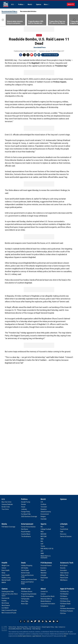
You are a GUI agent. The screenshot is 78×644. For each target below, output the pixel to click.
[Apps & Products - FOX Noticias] (64, 599)
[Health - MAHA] (4, 582)
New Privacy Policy (22, 627)
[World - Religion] (43, 517)
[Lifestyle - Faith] (62, 532)
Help (56, 627)
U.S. (13, 4)
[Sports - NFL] (42, 527)
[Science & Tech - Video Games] (64, 573)
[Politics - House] (23, 507)
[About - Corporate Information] (48, 604)
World (30, 4)
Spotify (54, 621)
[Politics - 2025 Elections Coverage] (29, 517)
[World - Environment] (45, 514)
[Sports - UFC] (42, 551)
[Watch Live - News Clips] (25, 604)
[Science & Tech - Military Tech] (64, 575)
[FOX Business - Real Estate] (44, 578)
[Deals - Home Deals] (25, 570)
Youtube (32, 621)
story (39, 35)
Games (5, 589)
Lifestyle (64, 524)
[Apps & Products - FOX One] (63, 613)
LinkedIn (39, 621)
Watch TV (71, 4)
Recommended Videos (9, 11)
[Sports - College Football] (46, 529)
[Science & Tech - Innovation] (63, 570)
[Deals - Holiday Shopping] (27, 565)
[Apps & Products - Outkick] (63, 606)
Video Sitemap (36, 629)
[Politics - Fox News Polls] (26, 514)
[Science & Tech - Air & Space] (64, 565)
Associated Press (40, 47)
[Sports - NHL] (42, 541)
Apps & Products (67, 589)
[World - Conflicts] (43, 504)
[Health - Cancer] (4, 568)
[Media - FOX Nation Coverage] (8, 527)
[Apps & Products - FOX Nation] (64, 596)
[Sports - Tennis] (43, 546)
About (43, 589)
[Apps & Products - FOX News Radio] (65, 604)
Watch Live (26, 589)
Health (4, 563)
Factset (66, 634)
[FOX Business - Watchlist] (44, 573)
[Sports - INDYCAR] (44, 536)
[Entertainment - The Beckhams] (26, 536)
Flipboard (32, 55)
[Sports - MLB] (42, 532)
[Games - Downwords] (5, 598)
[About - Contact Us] (44, 591)
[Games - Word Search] (6, 605)
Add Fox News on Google (51, 55)
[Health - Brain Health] (6, 570)
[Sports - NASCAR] (43, 534)
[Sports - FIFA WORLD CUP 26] (47, 549)
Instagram (28, 621)
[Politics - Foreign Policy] (26, 512)
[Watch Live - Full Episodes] (25, 599)
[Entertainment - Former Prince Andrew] (28, 527)
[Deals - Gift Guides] (25, 568)
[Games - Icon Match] (5, 608)
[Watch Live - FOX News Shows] (27, 591)
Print (35, 55)
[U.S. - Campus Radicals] (7, 504)
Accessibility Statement (15, 629)
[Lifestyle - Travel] (62, 527)
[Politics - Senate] (23, 504)
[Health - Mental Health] (6, 580)
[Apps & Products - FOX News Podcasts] (67, 611)
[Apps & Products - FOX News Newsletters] (67, 608)
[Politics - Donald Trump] (26, 502)
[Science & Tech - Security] (63, 568)
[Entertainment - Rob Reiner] (25, 529)
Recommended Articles (28, 11)
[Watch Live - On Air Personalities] (27, 596)
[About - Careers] (43, 594)
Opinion (39, 4)
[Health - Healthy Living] (6, 578)
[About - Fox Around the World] (47, 596)
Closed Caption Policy (48, 627)
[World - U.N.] (42, 502)
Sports (43, 524)
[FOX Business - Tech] (42, 580)
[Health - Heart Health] (6, 575)
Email (39, 55)
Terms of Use (12, 627)
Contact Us (62, 627)
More (46, 4)
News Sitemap (27, 629)
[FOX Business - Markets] (43, 570)
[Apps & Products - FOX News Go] (64, 591)
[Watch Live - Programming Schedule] (29, 594)
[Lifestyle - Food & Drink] (64, 529)
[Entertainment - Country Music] (26, 534)
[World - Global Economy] (46, 512)
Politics (21, 4)
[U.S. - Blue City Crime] (6, 502)
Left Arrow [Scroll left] (3, 20)
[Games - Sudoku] (4, 601)
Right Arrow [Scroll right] (74, 20)
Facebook (21, 55)
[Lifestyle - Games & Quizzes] (66, 536)
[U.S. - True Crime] (5, 509)
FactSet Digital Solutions (25, 636)
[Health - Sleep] (3, 573)
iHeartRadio (57, 621)
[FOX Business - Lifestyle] (43, 575)
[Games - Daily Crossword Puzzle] (9, 610)
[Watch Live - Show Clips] (25, 601)
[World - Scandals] (44, 519)
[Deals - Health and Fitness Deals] (29, 579)
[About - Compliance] (44, 606)
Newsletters (50, 621)
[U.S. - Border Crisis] (6, 507)
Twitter (24, 55)
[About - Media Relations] (46, 601)
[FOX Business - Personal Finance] (46, 565)
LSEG (65, 636)
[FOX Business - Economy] (44, 568)
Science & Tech (67, 563)
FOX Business (46, 563)
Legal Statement (37, 636)
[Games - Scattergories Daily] (8, 591)
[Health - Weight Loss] (5, 565)
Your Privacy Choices (35, 627)
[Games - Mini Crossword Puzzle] (9, 613)
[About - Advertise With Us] (46, 599)
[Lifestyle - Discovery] (63, 534)
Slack (43, 621)
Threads (28, 55)
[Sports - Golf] (42, 544)
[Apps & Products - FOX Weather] (64, 594)
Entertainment (27, 524)
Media (4, 524)
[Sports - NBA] (42, 539)
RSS (46, 621)
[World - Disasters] (44, 509)
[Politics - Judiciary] (24, 509)
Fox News (6, 4)
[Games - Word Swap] (5, 603)
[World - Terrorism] (44, 507)
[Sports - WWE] (42, 553)
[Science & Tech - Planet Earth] (64, 578)
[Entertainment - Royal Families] (26, 532)
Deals (23, 563)
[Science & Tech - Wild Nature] (64, 580)
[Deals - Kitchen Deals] (25, 573)
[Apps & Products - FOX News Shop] (65, 601)
